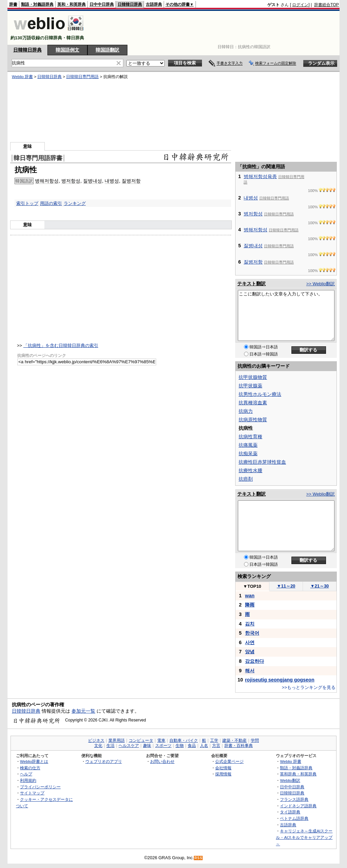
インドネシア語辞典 (298, 806)
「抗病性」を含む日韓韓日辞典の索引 (61, 345)
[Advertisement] (216, 28)
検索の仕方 (30, 768)
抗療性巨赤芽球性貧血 (262, 462)
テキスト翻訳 (251, 284)
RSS (199, 858)
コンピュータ (141, 740)
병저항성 (71, 181)
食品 (192, 746)
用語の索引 (51, 203)
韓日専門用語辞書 (38, 158)
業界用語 (117, 740)
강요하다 (254, 661)
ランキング (75, 203)
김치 (250, 624)
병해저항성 (47, 181)
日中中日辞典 (102, 4)
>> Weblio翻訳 (321, 284)
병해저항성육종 (260, 176)
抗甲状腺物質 (253, 377)
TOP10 (252, 586)
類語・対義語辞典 (37, 4)
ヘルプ (26, 774)
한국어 (252, 633)
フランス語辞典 (294, 799)
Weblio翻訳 (290, 780)
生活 (110, 746)
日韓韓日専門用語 (82, 77)
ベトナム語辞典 (294, 818)
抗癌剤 (246, 479)
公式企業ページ (229, 761)
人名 (204, 746)
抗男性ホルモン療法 (260, 394)
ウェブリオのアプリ (104, 761)
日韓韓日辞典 (130, 4)
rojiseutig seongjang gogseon (280, 680)
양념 (250, 652)
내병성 (112, 181)
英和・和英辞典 (72, 4)
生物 (180, 746)
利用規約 (28, 780)
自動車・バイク (184, 740)
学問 (255, 740)
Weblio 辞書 (22, 77)
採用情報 (223, 774)
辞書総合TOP (326, 5)
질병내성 (93, 181)
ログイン (300, 5)
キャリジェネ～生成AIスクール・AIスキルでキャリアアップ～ (304, 837)
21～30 (320, 586)
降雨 (250, 605)
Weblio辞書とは (34, 761)
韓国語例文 (67, 50)
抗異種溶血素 (253, 403)
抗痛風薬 (248, 445)
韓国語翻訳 (107, 50)
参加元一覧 (83, 711)
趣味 (147, 746)
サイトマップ (32, 793)
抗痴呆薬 (248, 454)
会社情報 (223, 768)
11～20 (286, 586)
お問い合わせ (162, 761)
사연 (250, 642)
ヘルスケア (129, 746)
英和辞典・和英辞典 (298, 774)
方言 (216, 746)
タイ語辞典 (290, 812)
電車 (161, 740)
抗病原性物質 (253, 420)
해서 (250, 671)
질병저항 (131, 181)
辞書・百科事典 (239, 746)
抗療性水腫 (250, 470)
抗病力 (246, 411)
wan (250, 596)
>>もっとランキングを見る (309, 687)
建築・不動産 (234, 740)
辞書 (13, 4)
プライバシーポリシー (40, 787)
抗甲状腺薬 (250, 386)
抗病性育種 (250, 437)
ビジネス (96, 740)
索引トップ (27, 203)
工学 (214, 740)
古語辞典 (154, 4)
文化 (98, 746)
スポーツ (163, 746)
